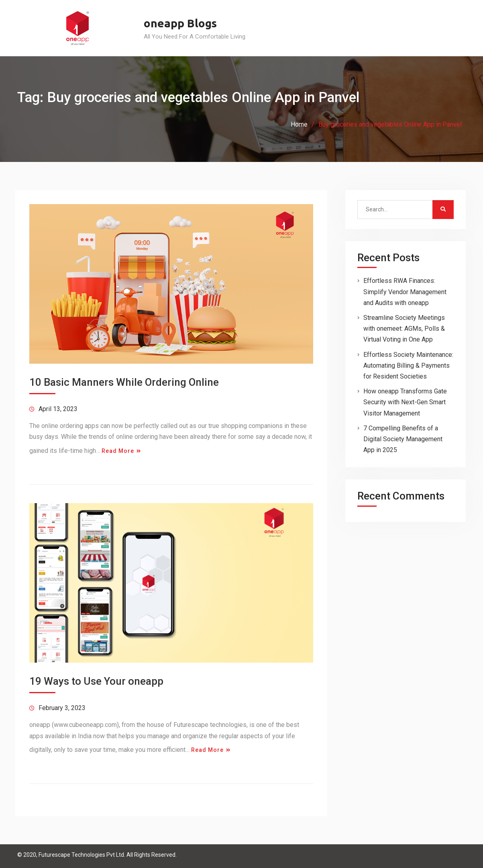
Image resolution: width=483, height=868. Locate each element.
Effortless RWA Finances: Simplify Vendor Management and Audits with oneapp (405, 292)
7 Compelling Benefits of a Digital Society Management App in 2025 (403, 439)
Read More (118, 451)
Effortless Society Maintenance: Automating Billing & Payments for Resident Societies (408, 365)
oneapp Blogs (180, 23)
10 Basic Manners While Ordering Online (124, 382)
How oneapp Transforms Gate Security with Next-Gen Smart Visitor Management (405, 402)
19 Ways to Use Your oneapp (96, 681)
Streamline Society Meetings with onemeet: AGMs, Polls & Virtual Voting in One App (404, 329)
